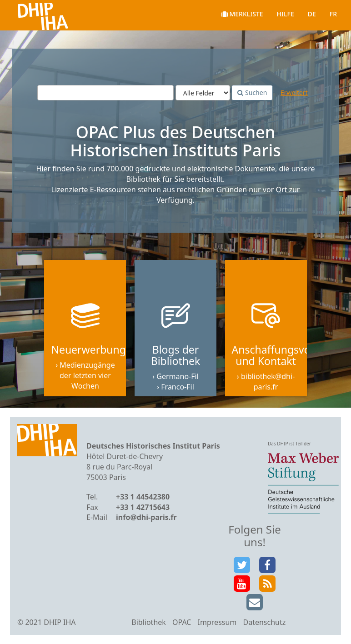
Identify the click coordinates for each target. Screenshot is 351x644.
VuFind (31, 14)
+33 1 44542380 (143, 497)
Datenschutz (264, 622)
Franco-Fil (178, 387)
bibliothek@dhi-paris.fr (268, 382)
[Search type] (203, 93)
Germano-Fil (178, 376)
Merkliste (242, 14)
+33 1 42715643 (143, 507)
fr (333, 14)
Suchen (252, 92)
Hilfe (286, 14)
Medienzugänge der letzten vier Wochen (87, 375)
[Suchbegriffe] (105, 93)
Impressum (217, 622)
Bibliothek (149, 622)
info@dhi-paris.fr (146, 517)
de (312, 14)
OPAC (182, 622)
